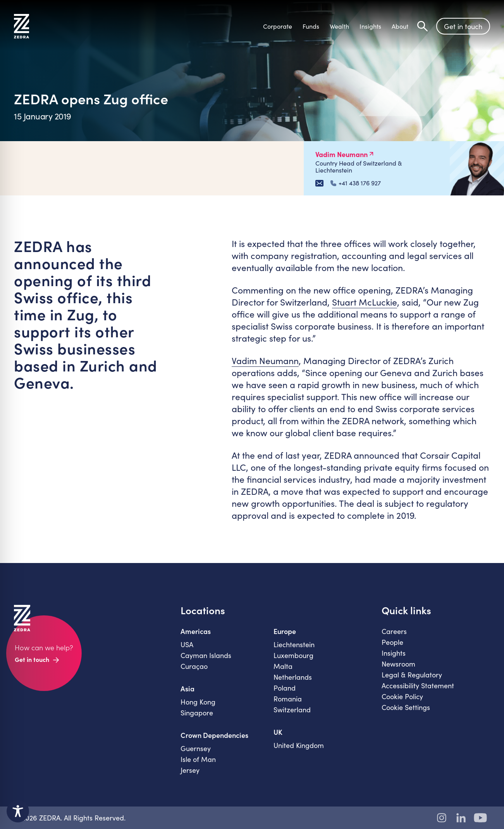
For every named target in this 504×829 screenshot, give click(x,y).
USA (187, 651)
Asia (187, 695)
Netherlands (293, 683)
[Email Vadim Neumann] (319, 183)
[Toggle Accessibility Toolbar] (18, 811)
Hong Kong (198, 708)
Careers (394, 637)
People (392, 648)
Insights (394, 659)
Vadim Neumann (265, 360)
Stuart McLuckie (365, 302)
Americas (196, 637)
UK (278, 738)
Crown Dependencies (214, 741)
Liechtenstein (294, 651)
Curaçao (194, 672)
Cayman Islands (206, 661)
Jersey (190, 776)
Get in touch (463, 26)
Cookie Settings (406, 713)
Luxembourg (293, 661)
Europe (285, 637)
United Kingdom (299, 751)
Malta (283, 672)
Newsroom (398, 670)
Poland (285, 694)
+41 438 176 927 (356, 183)
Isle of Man (198, 765)
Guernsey (196, 755)
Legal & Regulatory (412, 681)
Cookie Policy (402, 703)
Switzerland (292, 716)
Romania (288, 705)
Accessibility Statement (418, 692)
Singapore (197, 719)
